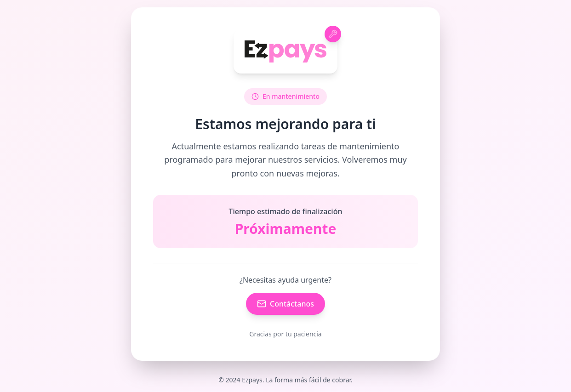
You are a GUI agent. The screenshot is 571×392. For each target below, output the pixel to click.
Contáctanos (285, 304)
